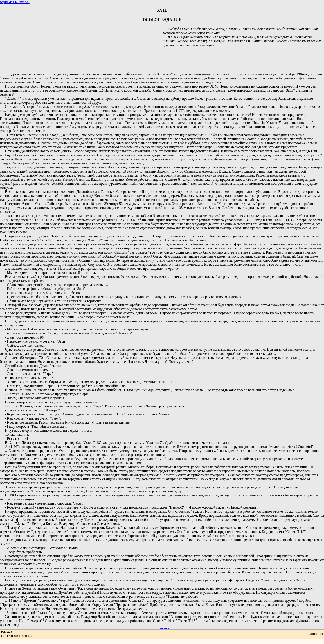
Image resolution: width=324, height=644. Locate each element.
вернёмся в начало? (15, 2)
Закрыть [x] (316, 634)
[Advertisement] (162, 58)
